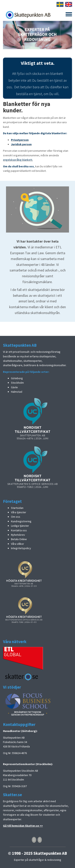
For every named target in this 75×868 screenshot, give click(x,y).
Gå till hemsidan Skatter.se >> (23, 826)
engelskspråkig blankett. (18, 160)
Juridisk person (21, 144)
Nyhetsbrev (18, 535)
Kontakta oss (19, 530)
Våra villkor (17, 544)
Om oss (16, 517)
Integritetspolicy (21, 548)
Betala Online (19, 539)
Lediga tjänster (20, 526)
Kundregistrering (21, 521)
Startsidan (17, 508)
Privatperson (20, 140)
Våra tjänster (19, 512)
